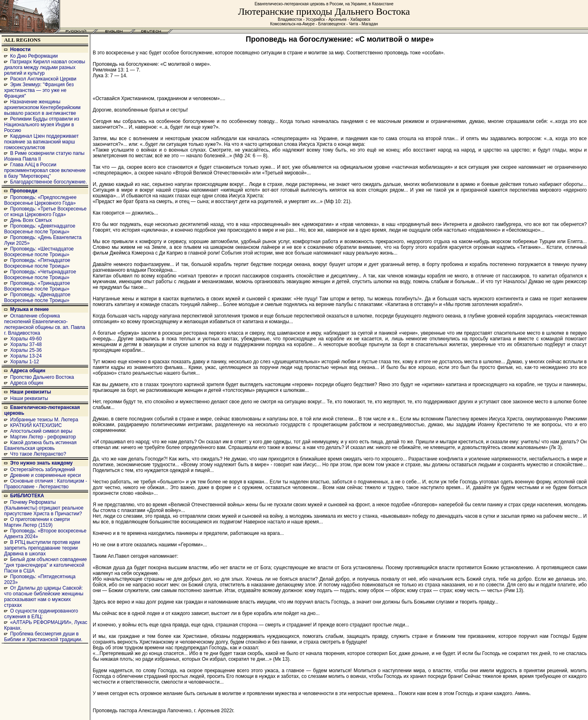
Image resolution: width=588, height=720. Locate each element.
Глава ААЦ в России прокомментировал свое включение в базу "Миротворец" (45, 170)
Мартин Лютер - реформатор (43, 437)
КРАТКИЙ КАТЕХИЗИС (36, 425)
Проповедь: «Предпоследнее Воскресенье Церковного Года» (40, 200)
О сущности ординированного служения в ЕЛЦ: (41, 614)
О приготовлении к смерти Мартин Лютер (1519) (37, 522)
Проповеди (24, 191)
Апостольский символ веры (41, 431)
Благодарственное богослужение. (49, 182)
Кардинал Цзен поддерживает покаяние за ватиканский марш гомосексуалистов (41, 142)
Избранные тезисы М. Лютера (44, 420)
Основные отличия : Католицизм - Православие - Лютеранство (46, 484)
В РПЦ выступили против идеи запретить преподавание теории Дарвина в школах (42, 548)
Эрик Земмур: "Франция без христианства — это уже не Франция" (39, 90)
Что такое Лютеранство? (38, 454)
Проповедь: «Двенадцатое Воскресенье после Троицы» (37, 297)
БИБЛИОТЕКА (27, 496)
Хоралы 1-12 (25, 362)
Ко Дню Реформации (34, 56)
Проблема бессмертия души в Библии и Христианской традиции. (43, 637)
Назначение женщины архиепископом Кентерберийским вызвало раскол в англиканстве (42, 107)
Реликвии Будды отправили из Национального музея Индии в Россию (42, 125)
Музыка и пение (30, 309)
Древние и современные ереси (46, 475)
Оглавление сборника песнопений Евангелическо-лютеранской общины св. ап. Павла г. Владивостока (45, 324)
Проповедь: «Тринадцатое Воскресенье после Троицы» (37, 286)
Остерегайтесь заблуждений (43, 470)
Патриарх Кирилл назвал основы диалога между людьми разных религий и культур (45, 67)
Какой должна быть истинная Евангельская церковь (40, 445)
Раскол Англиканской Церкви (43, 79)
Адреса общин (28, 371)
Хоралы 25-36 (26, 350)
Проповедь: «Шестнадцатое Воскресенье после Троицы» (39, 252)
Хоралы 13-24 (26, 356)
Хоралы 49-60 (26, 339)
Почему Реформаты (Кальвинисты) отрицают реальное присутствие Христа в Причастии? (44, 508)
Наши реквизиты (31, 392)
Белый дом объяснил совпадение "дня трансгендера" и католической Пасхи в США (46, 565)
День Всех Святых (31, 220)
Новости (20, 49)
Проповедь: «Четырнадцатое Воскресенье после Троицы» (40, 275)
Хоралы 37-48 (26, 344)
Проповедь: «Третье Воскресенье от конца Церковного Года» (45, 212)
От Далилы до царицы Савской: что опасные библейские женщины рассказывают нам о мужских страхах (44, 597)
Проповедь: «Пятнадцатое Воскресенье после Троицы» (37, 263)
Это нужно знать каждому (41, 463)
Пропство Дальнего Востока (42, 377)
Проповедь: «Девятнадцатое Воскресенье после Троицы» (40, 229)
